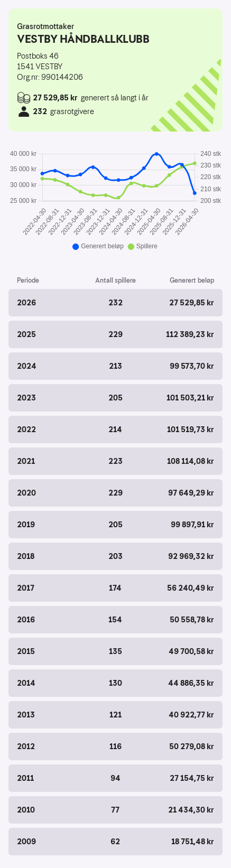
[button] (115, 303)
